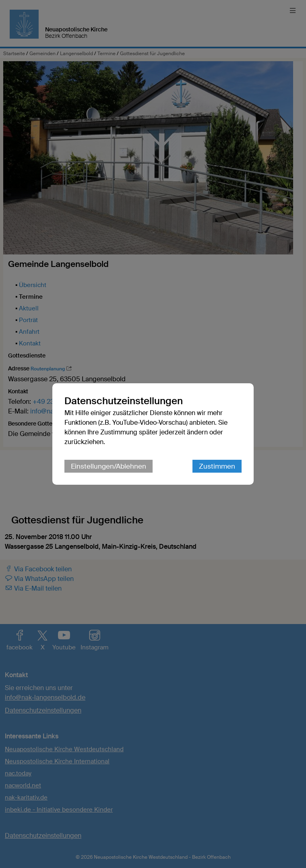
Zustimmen (217, 466)
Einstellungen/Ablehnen (109, 466)
